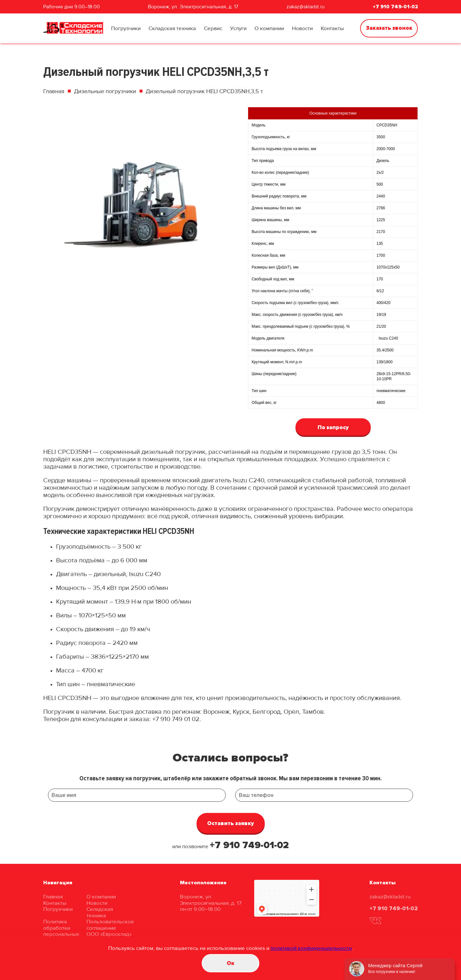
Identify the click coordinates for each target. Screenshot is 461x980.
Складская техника (172, 28)
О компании (269, 28)
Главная (54, 91)
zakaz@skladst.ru (306, 7)
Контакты (332, 28)
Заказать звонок (389, 28)
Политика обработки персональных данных (61, 931)
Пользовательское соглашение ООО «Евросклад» (110, 928)
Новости (302, 28)
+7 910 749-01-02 (395, 7)
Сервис (213, 28)
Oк (230, 963)
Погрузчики (126, 28)
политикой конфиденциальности (311, 948)
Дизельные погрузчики (105, 91)
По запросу (333, 427)
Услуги (238, 28)
